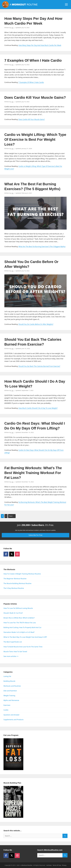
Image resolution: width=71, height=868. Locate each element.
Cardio (6, 710)
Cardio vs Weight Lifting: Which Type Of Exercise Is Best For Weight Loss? (35, 139)
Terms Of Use (57, 865)
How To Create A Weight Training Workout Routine (22, 574)
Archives (49, 865)
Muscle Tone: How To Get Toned (15, 652)
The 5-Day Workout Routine (14, 588)
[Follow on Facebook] (6, 554)
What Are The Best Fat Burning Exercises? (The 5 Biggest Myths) (42, 246)
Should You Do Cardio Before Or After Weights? (36, 324)
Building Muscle (9, 681)
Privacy (64, 865)
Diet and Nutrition (10, 691)
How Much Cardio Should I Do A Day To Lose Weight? (38, 408)
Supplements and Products (13, 720)
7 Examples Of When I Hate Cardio (33, 60)
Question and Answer (11, 715)
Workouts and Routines (12, 686)
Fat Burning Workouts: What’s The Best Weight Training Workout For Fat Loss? (33, 473)
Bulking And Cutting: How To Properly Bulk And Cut (22, 627)
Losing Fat (7, 676)
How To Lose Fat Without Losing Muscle (18, 608)
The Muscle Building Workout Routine (17, 583)
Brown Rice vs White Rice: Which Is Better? (19, 618)
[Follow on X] (12, 554)
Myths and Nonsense (11, 700)
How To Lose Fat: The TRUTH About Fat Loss (20, 623)
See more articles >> (11, 656)
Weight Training (9, 696)
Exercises (7, 705)
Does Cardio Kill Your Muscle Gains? (35, 97)
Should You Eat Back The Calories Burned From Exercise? (39, 366)
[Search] (65, 836)
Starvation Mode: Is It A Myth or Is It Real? (19, 632)
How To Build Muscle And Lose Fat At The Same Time (23, 647)
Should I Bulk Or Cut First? (13, 613)
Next (12, 516)
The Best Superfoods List (13, 642)
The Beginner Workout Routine (15, 579)
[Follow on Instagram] (17, 554)
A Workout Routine (26, 865)
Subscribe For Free (35, 535)
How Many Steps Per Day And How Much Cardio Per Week (40, 45)
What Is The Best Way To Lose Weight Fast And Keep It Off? (25, 637)
